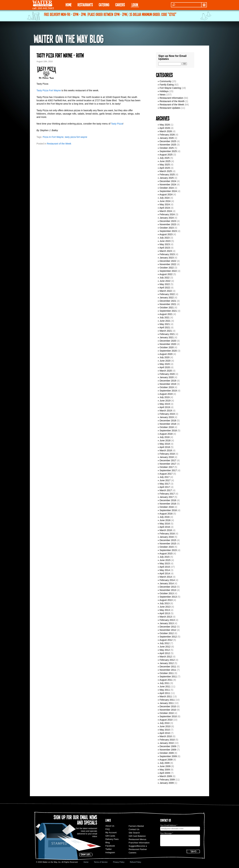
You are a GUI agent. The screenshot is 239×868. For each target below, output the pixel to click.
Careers (120, 5)
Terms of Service (101, 862)
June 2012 (165, 647)
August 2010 (166, 720)
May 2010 (165, 730)
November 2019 (168, 384)
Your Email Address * (169, 825)
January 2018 (167, 457)
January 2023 (167, 258)
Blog (108, 842)
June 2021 (165, 321)
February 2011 (167, 700)
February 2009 (167, 780)
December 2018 (168, 421)
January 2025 (167, 178)
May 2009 (165, 770)
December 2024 (168, 181)
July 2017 (165, 477)
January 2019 (167, 417)
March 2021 (166, 331)
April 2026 (165, 128)
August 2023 (166, 234)
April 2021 (165, 327)
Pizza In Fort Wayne (53, 137)
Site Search (134, 833)
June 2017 (165, 480)
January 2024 (167, 218)
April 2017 (165, 487)
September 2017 (168, 470)
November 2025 (168, 145)
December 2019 (168, 381)
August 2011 (166, 680)
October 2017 (167, 467)
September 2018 (168, 431)
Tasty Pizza (117, 124)
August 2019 (166, 394)
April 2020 (165, 367)
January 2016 (167, 537)
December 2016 (168, 500)
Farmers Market (136, 826)
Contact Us (134, 829)
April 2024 (165, 208)
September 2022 (168, 271)
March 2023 (166, 251)
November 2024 (168, 185)
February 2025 (167, 175)
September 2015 (168, 550)
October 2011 (167, 673)
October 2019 (167, 387)
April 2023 (165, 248)
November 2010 (168, 710)
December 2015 (168, 540)
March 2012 (166, 657)
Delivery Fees (112, 839)
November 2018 (168, 424)
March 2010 (166, 736)
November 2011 (168, 670)
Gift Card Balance (137, 836)
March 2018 (166, 450)
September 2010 (168, 716)
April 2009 (165, 773)
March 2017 (166, 490)
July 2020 (165, 357)
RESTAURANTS (85, 5)
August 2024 (166, 194)
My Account (111, 833)
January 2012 (167, 663)
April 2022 (165, 288)
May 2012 (165, 650)
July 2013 (165, 603)
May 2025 (165, 165)
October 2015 (167, 547)
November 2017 (168, 464)
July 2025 (165, 158)
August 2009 (166, 760)
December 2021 (168, 301)
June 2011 (165, 686)
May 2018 (165, 444)
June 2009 (165, 766)
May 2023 (165, 244)
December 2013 (168, 587)
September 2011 (168, 677)
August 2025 (166, 155)
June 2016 (165, 520)
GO (204, 5)
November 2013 (168, 590)
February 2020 (167, 374)
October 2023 (167, 228)
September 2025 (168, 151)
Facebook (110, 846)
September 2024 (168, 191)
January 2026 (167, 138)
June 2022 (165, 281)
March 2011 (166, 696)
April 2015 (165, 567)
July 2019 (165, 397)
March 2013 (166, 617)
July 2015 (165, 557)
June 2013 (165, 607)
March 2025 (166, 171)
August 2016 (166, 514)
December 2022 (168, 261)
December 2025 (168, 141)
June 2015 (165, 560)
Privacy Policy (119, 862)
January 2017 (167, 497)
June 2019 (165, 401)
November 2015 (168, 544)
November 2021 (168, 304)
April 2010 (165, 733)
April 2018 (165, 447)
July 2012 (165, 643)
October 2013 (167, 593)
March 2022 (166, 291)
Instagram (110, 852)
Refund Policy (135, 862)
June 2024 (165, 201)
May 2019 (165, 404)
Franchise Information (139, 843)
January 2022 (167, 298)
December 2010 (168, 706)
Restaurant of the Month (172, 101)
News (163, 95)
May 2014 (165, 570)
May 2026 (165, 125)
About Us (110, 826)
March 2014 (166, 577)
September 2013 (168, 597)
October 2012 (167, 633)
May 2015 (165, 563)
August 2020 (166, 354)
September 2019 (168, 391)
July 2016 (165, 517)
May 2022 (165, 284)
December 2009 (168, 746)
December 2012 (168, 627)
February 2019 (167, 414)
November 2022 (168, 264)
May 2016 (165, 524)
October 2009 (167, 753)
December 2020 (168, 341)
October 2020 (167, 347)
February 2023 (167, 254)
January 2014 (167, 583)
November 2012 (168, 630)
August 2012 (166, 640)
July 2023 (165, 238)
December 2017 (168, 460)
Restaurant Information (171, 98)
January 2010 (167, 743)
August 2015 (166, 554)
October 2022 (167, 268)
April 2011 (165, 693)
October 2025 (167, 148)
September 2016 (168, 510)
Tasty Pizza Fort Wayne (49, 90)
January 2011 (167, 703)
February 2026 (167, 135)
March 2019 (166, 411)
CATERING (104, 5)
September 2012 (168, 637)
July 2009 (165, 763)
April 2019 (165, 407)
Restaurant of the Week (59, 144)
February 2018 (167, 454)
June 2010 (165, 726)
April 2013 (165, 613)
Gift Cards (110, 836)
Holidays (164, 91)
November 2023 (168, 224)
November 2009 (168, 750)
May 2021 (165, 324)
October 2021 (167, 308)
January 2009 (167, 783)
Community (166, 81)
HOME (69, 5)
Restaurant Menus (137, 839)
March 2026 (166, 131)
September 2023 (168, 231)
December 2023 (168, 221)
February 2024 (167, 214)
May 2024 (165, 204)
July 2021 (165, 317)
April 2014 (165, 573)
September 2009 (168, 756)
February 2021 (167, 334)
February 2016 (167, 534)
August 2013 (166, 600)
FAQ (108, 829)
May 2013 (165, 610)
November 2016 (168, 504)
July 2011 (165, 683)
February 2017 (167, 494)
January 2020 (167, 377)
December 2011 (168, 667)
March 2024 (166, 211)
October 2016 (167, 507)
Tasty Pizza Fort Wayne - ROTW (60, 55)
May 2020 (165, 364)
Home (86, 862)
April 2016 (165, 527)
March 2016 (166, 530)
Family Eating (167, 85)
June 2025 (165, 161)
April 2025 (165, 168)
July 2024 (165, 198)
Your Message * (167, 833)
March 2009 (166, 776)
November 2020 (168, 344)
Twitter (109, 849)
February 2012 (167, 660)
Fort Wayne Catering (170, 88)
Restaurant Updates (170, 108)
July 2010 (165, 723)
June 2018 (165, 440)
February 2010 (167, 740)
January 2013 (167, 623)
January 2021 (167, 337)
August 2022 (166, 274)
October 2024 (167, 188)
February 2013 (167, 620)
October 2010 (167, 713)
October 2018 (167, 427)
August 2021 (166, 314)
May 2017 (165, 484)
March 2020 (166, 371)
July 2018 (165, 437)
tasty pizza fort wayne (76, 137)
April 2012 (165, 653)
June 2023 (165, 241)
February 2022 (167, 294)
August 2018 (166, 434)
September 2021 (168, 311)
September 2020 (168, 351)
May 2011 (165, 690)
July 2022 (165, 278)
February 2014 (167, 580)
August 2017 (166, 474)
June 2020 (165, 361)
